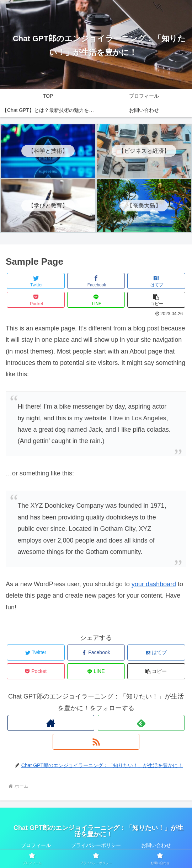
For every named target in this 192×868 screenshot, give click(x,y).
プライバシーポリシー (96, 845)
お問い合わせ (156, 845)
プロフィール (36, 845)
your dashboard (154, 584)
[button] (156, 300)
